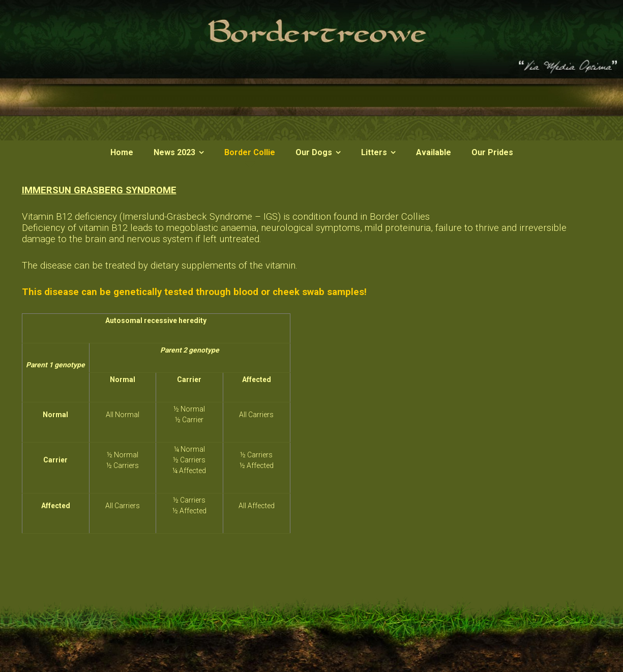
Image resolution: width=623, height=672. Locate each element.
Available (434, 152)
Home (122, 152)
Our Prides (492, 152)
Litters (374, 152)
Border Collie (250, 152)
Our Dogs (314, 152)
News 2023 (174, 152)
